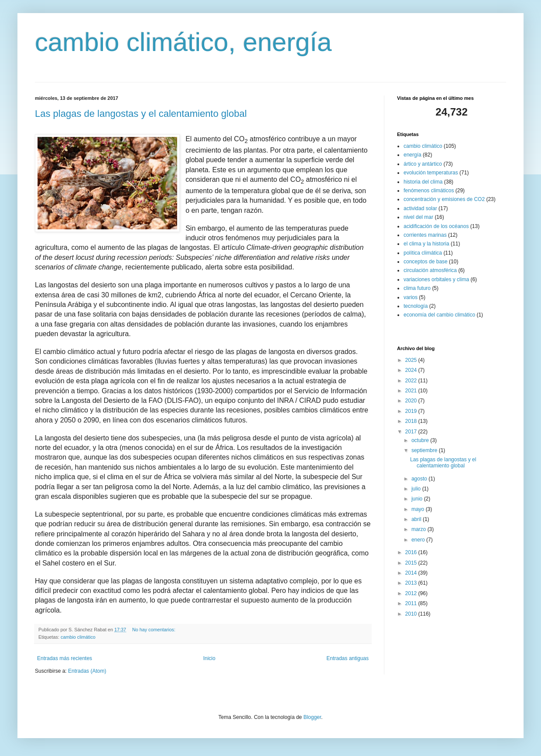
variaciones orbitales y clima (436, 279)
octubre (421, 440)
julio (417, 489)
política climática (423, 253)
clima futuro (417, 288)
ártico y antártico (423, 164)
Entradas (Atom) (87, 671)
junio (418, 499)
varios (411, 297)
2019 (412, 411)
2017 (412, 432)
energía (413, 155)
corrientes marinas (425, 235)
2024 (412, 370)
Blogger (312, 717)
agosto (420, 479)
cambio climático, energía (183, 42)
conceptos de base (426, 262)
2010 (412, 614)
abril (417, 519)
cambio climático (78, 637)
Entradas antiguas (348, 658)
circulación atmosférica (430, 270)
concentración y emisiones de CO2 (444, 199)
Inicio (209, 658)
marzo (419, 529)
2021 (412, 391)
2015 (412, 563)
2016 (412, 552)
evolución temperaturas (431, 173)
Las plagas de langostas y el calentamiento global (141, 114)
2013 (412, 583)
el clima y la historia (426, 244)
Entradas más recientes (65, 658)
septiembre (425, 450)
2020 (412, 401)
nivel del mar (418, 217)
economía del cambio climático (439, 315)
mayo (419, 509)
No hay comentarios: (154, 630)
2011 (412, 603)
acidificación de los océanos (436, 226)
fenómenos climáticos (429, 191)
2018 (412, 421)
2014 (412, 573)
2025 (412, 360)
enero (419, 540)
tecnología (416, 306)
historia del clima (423, 182)
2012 (412, 593)
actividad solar (420, 208)
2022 (412, 381)
